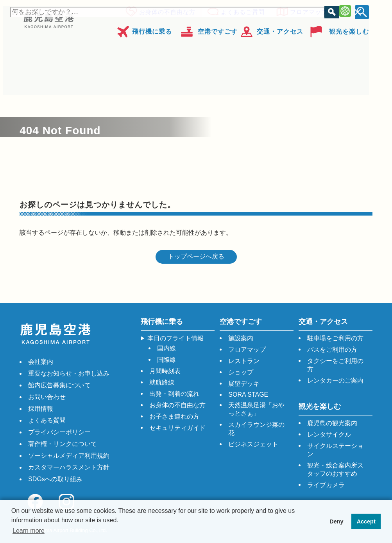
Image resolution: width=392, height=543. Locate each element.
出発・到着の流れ (174, 394)
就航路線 (162, 382)
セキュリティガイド (177, 428)
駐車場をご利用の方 (335, 338)
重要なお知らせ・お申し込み (69, 373)
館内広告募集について (59, 385)
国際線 (166, 360)
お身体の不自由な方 (165, 11)
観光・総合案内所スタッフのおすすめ (335, 469)
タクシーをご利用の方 (335, 365)
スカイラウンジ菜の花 (256, 429)
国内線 (166, 348)
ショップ (241, 372)
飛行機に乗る (152, 29)
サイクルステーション (335, 450)
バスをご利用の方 (332, 350)
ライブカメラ (326, 485)
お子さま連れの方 (174, 416)
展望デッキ (244, 384)
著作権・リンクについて (63, 444)
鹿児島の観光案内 (332, 423)
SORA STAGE (248, 395)
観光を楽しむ (349, 29)
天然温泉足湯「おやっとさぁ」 (256, 409)
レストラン (244, 361)
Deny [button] (336, 521)
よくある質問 (47, 420)
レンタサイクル (329, 434)
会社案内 (41, 362)
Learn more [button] (29, 531)
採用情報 (41, 409)
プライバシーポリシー (59, 432)
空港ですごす (218, 29)
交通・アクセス (280, 29)
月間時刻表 (165, 371)
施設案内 (241, 338)
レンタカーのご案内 (335, 380)
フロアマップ (306, 11)
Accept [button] (366, 521)
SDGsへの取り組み (55, 479)
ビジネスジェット (253, 444)
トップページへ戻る (196, 256)
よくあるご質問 (240, 11)
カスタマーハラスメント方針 (69, 467)
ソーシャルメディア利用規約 (69, 456)
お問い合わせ (47, 397)
